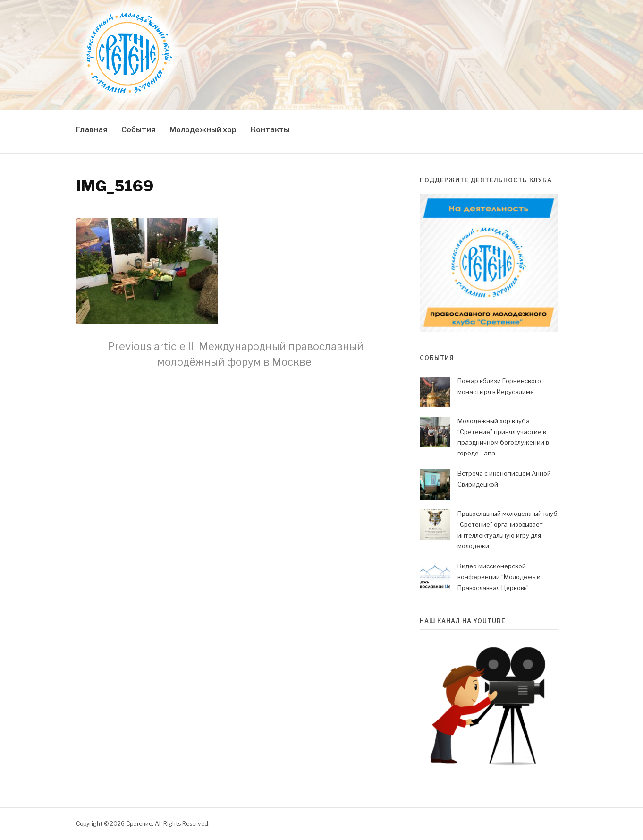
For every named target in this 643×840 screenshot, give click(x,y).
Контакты (270, 130)
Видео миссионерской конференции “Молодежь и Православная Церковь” (499, 577)
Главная (92, 130)
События (138, 130)
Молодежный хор (203, 130)
